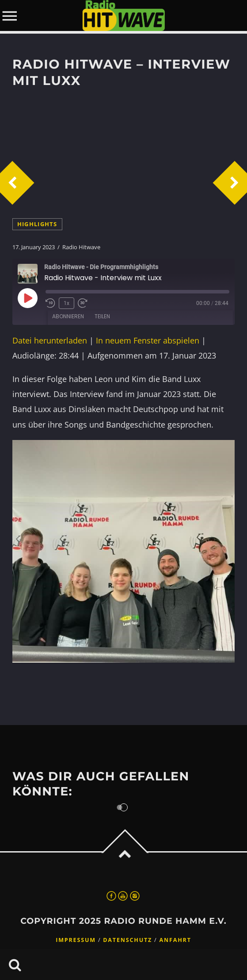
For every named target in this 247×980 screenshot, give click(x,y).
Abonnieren (68, 316)
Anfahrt (175, 940)
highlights (37, 224)
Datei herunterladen (50, 340)
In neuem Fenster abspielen (148, 340)
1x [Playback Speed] (66, 303)
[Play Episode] (27, 298)
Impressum (76, 940)
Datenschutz (127, 940)
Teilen (102, 316)
